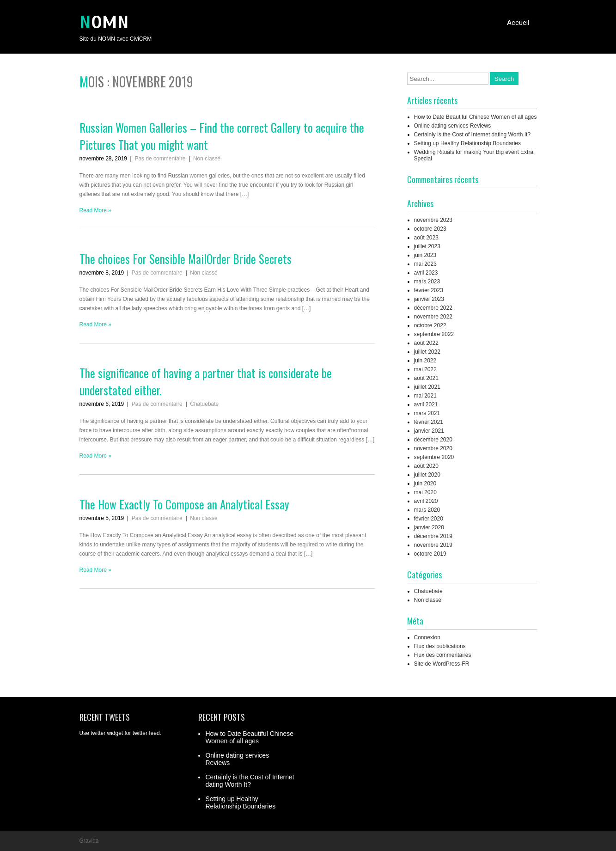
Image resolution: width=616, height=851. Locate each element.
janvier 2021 (429, 431)
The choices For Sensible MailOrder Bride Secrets (186, 259)
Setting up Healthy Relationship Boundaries (467, 143)
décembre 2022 (433, 308)
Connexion (427, 637)
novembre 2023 (433, 220)
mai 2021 (425, 396)
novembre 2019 (433, 545)
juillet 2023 (427, 246)
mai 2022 (425, 369)
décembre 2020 (433, 440)
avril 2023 (426, 273)
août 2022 (426, 343)
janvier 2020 (429, 527)
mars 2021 (427, 413)
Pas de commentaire (160, 159)
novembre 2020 (433, 448)
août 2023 (426, 238)
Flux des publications (440, 646)
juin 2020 (425, 484)
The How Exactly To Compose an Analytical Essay (184, 504)
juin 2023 (425, 255)
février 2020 (429, 519)
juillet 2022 (427, 352)
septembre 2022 (434, 334)
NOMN (104, 22)
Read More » (95, 210)
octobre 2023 (430, 229)
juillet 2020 (427, 475)
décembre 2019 (433, 536)
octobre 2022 (430, 325)
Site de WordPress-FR (442, 664)
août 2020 (426, 466)
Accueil (518, 23)
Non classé (207, 159)
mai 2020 (425, 492)
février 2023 (429, 290)
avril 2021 (426, 404)
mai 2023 (425, 264)
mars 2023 (427, 282)
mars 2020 (427, 510)
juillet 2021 (427, 387)
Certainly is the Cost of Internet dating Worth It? (473, 135)
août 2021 (426, 378)
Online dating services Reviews (453, 126)
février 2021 (429, 422)
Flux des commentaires (443, 655)
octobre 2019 (430, 554)
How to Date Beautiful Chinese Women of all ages (476, 117)
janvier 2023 (429, 299)
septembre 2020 (434, 457)
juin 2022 (425, 361)
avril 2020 (426, 501)
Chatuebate (204, 404)
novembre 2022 (433, 317)
